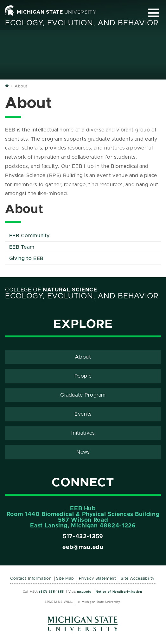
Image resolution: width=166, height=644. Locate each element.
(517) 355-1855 (51, 592)
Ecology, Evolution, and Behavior (82, 23)
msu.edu (84, 592)
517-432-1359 (83, 537)
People (83, 376)
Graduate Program (83, 395)
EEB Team (22, 247)
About (83, 357)
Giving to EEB (26, 258)
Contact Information (31, 579)
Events (83, 414)
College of (51, 290)
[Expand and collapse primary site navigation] (153, 13)
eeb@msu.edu (83, 547)
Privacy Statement (98, 579)
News (83, 452)
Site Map (65, 579)
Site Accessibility (138, 579)
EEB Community (29, 236)
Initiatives (83, 433)
